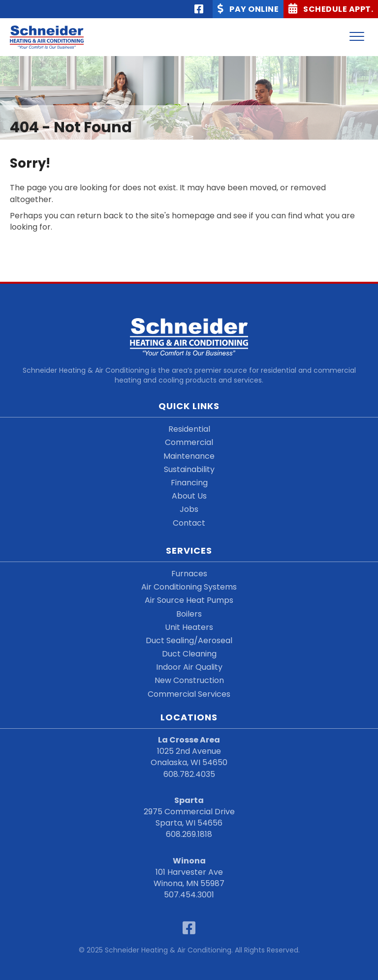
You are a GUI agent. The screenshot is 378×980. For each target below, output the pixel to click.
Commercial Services (189, 694)
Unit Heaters (189, 627)
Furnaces (189, 574)
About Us (189, 496)
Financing (189, 483)
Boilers (189, 614)
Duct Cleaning (189, 654)
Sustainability (189, 469)
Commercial (189, 442)
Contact (189, 523)
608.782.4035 (189, 774)
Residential (189, 429)
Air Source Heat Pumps (189, 600)
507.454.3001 (189, 895)
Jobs (189, 509)
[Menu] (357, 37)
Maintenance (189, 456)
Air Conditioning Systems (189, 587)
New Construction (189, 680)
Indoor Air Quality (189, 667)
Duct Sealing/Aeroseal (189, 640)
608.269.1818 (189, 834)
